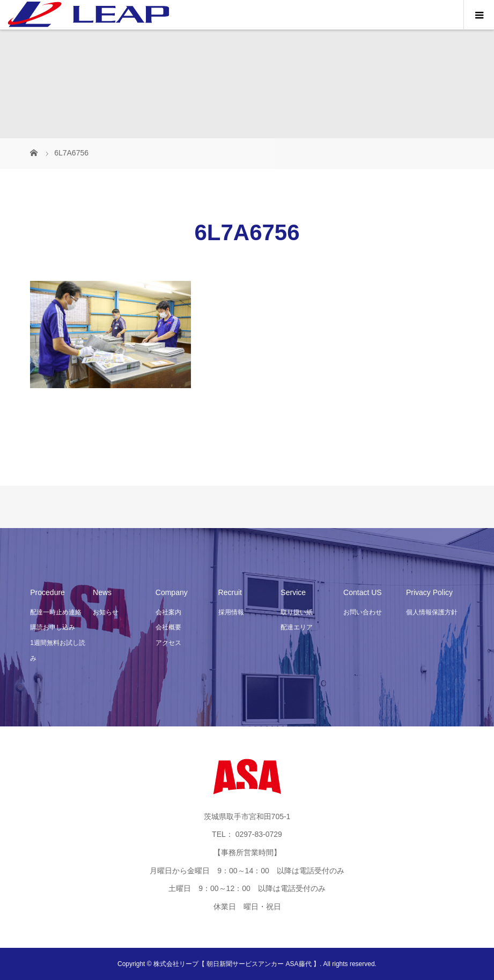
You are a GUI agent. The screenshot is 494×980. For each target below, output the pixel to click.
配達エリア (297, 627)
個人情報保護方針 (432, 612)
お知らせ (106, 612)
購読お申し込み (53, 627)
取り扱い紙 (297, 612)
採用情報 (231, 612)
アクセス (168, 643)
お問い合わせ (363, 612)
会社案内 (168, 612)
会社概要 (168, 627)
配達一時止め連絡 (56, 612)
